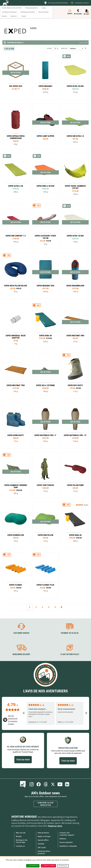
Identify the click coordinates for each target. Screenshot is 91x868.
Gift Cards (42, 847)
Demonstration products (44, 852)
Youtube (60, 784)
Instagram (32, 784)
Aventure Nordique (24, 817)
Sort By (64, 48)
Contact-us (20, 846)
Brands (19, 836)
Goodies (41, 844)
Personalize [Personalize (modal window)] (63, 866)
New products (43, 833)
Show (49, 48)
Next (61, 607)
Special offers (43, 840)
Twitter (53, 784)
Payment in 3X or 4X (70, 633)
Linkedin (67, 784)
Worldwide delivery (21, 654)
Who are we (21, 833)
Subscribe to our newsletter (45, 804)
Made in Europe (44, 836)
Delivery (63, 839)
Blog (23, 784)
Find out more (23, 760)
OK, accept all (33, 866)
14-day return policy (70, 654)
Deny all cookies (48, 866)
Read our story (55, 826)
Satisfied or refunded (68, 846)
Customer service (21, 633)
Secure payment (66, 842)
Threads (46, 784)
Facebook (39, 784)
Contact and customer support (67, 834)
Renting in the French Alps (22, 841)
